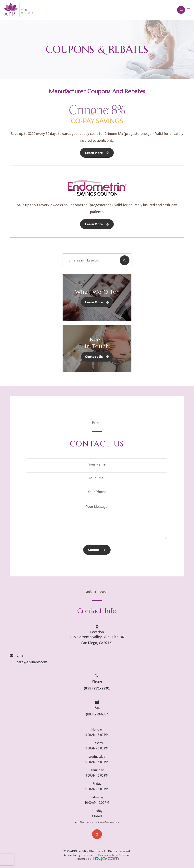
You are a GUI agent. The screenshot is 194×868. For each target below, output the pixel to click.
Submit (94, 550)
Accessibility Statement (80, 855)
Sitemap (125, 855)
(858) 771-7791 (97, 688)
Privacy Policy (107, 855)
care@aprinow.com (32, 662)
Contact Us (94, 357)
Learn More (94, 153)
